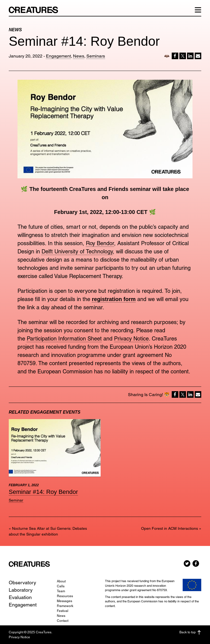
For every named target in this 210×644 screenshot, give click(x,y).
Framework (65, 606)
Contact (63, 621)
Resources (65, 596)
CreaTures (36, 10)
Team (61, 591)
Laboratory (21, 590)
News (79, 56)
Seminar (16, 500)
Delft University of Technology (77, 251)
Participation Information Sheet (64, 339)
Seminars (96, 56)
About (61, 581)
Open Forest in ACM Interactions (170, 528)
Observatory (22, 583)
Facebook (196, 563)
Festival (63, 611)
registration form (114, 299)
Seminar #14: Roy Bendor (43, 492)
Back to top (190, 632)
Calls (61, 586)
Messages (65, 601)
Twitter (187, 563)
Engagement (58, 56)
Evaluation (20, 597)
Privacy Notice (131, 339)
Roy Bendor (100, 243)
